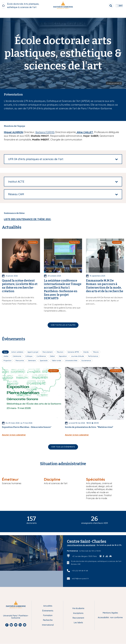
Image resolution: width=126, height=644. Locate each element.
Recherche (48, 620)
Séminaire (32, 360)
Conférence (41, 356)
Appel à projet (33, 352)
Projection (8, 360)
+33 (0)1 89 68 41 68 (80, 571)
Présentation (14, 14)
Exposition (63, 356)
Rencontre (20, 360)
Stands (86, 352)
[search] (102, 6)
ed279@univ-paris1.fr (80, 579)
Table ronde (56, 360)
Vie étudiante (78, 608)
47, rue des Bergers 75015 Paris (85, 556)
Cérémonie (17, 356)
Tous (5, 352)
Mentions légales (110, 613)
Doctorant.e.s (72, 14)
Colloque (29, 356)
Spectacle (44, 360)
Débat (52, 356)
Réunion (60, 352)
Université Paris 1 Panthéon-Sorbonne (16, 617)
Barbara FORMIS (45, 132)
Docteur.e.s (96, 14)
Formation (48, 615)
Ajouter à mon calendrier (14, 435)
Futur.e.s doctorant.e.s (43, 14)
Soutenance (86, 360)
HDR (116, 14)
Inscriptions (78, 613)
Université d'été (71, 360)
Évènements (48, 611)
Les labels (78, 623)
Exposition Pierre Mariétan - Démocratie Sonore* (27, 427)
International (48, 625)
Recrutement (48, 352)
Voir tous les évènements (63, 447)
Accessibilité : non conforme (110, 617)
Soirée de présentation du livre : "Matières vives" (89, 427)
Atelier (6, 356)
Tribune (96, 352)
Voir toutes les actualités (63, 325)
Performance (93, 356)
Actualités (48, 606)
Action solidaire (17, 352)
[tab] (63, 159)
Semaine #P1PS (73, 352)
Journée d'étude (77, 356)
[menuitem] (14, 14)
